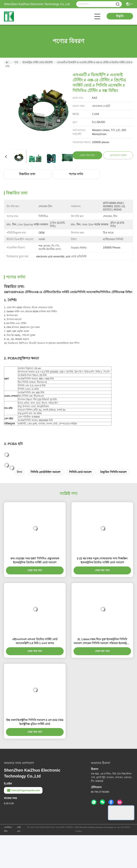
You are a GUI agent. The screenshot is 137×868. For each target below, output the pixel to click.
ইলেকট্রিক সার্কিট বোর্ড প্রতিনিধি (38, 62)
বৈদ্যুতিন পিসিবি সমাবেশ (113, 472)
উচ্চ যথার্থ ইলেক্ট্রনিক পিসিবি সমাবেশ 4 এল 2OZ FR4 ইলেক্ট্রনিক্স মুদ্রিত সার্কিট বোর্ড (35, 722)
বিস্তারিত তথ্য (27, 174)
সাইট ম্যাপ (19, 829)
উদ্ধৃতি (120, 16)
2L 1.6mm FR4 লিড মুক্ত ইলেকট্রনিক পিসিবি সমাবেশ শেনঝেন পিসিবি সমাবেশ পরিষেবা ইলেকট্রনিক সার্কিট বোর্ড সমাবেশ (102, 642)
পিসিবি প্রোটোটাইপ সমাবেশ (45, 472)
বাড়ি (7, 63)
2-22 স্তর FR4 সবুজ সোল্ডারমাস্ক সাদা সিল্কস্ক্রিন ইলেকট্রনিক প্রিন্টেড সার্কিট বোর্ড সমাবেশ (102, 560)
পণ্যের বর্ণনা (76, 174)
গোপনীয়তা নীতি (8, 829)
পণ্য (16, 62)
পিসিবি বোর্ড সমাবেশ (80, 472)
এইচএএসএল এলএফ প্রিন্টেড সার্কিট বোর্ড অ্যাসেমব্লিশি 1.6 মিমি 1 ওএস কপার (35, 641)
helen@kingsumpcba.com (23, 790)
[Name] (118, 4)
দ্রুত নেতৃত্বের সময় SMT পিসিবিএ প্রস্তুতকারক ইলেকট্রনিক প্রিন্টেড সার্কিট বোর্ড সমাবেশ (35, 560)
